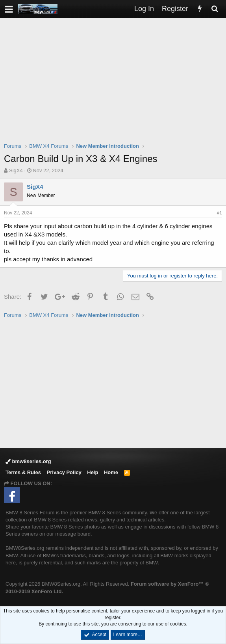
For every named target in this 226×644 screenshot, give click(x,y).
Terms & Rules (23, 472)
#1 (220, 213)
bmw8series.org (28, 461)
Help (93, 472)
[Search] (215, 9)
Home (111, 472)
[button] (9, 9)
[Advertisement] (115, 85)
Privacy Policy (64, 472)
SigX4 (16, 170)
